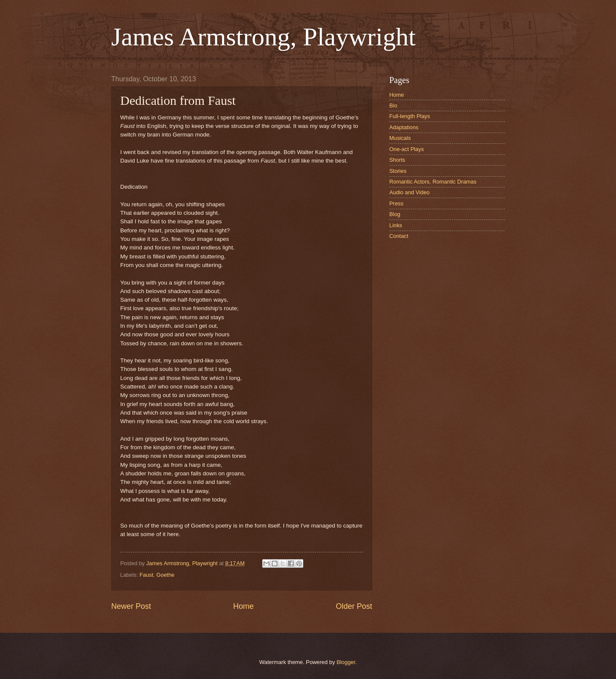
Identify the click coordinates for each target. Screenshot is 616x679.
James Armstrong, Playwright (264, 37)
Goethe (165, 575)
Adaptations (404, 127)
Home (243, 606)
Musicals (400, 138)
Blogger (346, 662)
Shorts (397, 160)
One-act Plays (407, 149)
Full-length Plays (410, 116)
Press (396, 203)
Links (396, 225)
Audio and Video (409, 192)
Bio (393, 105)
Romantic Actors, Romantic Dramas (433, 182)
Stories (398, 171)
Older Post (354, 606)
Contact (399, 236)
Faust (146, 575)
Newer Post (131, 606)
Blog (395, 214)
